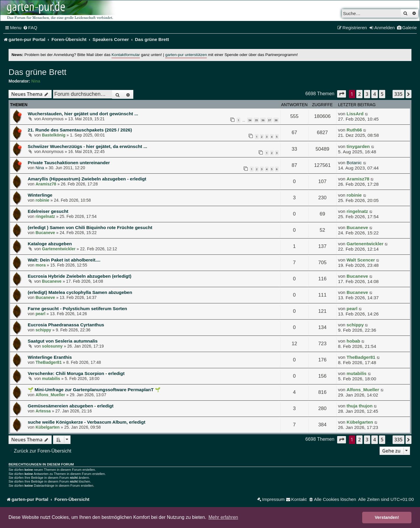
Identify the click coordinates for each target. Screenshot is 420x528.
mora (40, 265)
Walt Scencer (361, 260)
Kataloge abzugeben (50, 244)
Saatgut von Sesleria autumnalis (63, 341)
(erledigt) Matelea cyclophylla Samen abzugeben (80, 292)
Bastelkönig (54, 135)
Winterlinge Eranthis (50, 357)
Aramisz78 (46, 184)
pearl (40, 314)
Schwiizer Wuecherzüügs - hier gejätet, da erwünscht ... (87, 146)
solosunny (52, 346)
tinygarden (358, 146)
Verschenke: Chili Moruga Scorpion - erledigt (76, 373)
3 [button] (367, 94)
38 (276, 120)
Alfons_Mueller (50, 395)
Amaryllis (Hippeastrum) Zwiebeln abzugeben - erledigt (87, 179)
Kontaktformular (126, 55)
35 (256, 120)
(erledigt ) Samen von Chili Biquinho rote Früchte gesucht (90, 227)
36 (263, 120)
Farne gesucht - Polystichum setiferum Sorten (77, 309)
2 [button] (359, 94)
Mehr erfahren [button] (223, 517)
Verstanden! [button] (387, 517)
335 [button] (398, 94)
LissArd (355, 114)
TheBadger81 (49, 362)
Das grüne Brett (37, 72)
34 (250, 120)
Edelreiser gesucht (48, 211)
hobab (353, 341)
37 (270, 120)
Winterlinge (40, 195)
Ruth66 (354, 130)
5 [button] (382, 94)
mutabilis (51, 379)
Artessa (43, 411)
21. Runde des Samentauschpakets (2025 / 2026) (80, 130)
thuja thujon (360, 406)
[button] (342, 94)
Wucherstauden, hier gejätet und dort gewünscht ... (83, 114)
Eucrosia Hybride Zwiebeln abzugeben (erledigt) (79, 276)
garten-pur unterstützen (186, 55)
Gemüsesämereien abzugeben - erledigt (71, 406)
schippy (43, 330)
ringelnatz (45, 216)
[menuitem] (30, 28)
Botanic (354, 163)
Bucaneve (45, 233)
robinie (42, 200)
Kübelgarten (47, 427)
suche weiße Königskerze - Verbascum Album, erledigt (87, 422)
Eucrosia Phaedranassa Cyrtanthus (66, 325)
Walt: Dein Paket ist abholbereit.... (64, 260)
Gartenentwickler (59, 249)
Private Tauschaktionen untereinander (69, 163)
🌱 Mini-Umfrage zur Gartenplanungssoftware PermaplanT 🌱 (94, 390)
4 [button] (374, 94)
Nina (36, 81)
